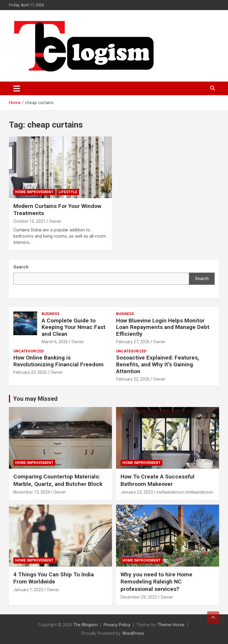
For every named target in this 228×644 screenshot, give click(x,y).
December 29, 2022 (139, 597)
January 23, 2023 (137, 492)
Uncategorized (28, 351)
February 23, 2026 (30, 372)
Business (50, 314)
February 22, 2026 (133, 379)
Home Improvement (34, 192)
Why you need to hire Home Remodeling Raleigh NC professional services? (156, 582)
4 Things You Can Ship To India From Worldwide (54, 578)
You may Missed (35, 399)
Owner (55, 221)
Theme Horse (171, 625)
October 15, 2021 (29, 221)
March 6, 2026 (55, 342)
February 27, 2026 (133, 342)
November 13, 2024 (32, 492)
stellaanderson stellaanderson (185, 492)
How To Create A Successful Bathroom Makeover (157, 480)
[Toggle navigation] (17, 88)
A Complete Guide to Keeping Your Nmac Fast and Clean (73, 327)
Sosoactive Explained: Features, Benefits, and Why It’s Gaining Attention (158, 364)
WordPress (133, 633)
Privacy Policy (117, 625)
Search (202, 279)
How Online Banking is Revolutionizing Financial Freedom (58, 361)
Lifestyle (68, 192)
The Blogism (85, 625)
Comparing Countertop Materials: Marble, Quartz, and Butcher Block (58, 480)
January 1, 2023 (28, 590)
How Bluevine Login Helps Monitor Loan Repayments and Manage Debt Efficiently (163, 327)
